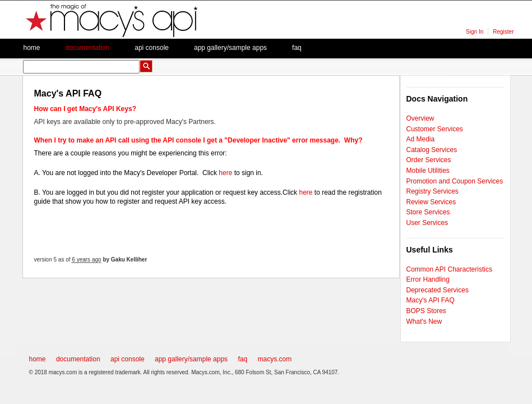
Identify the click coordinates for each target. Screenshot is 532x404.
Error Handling (428, 279)
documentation (78, 359)
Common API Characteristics (449, 269)
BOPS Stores (426, 311)
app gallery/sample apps (191, 359)
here (225, 173)
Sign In (475, 32)
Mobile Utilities (428, 171)
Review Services (431, 202)
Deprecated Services (438, 290)
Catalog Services (432, 150)
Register (503, 32)
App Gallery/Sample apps (230, 48)
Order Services (429, 160)
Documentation (88, 48)
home (38, 359)
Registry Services (432, 191)
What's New (424, 322)
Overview (420, 118)
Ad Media (421, 139)
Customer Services (435, 129)
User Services (427, 223)
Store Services (428, 212)
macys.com (274, 359)
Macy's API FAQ (431, 300)
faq (297, 48)
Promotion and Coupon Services (455, 181)
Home (32, 48)
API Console (152, 48)
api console (128, 359)
